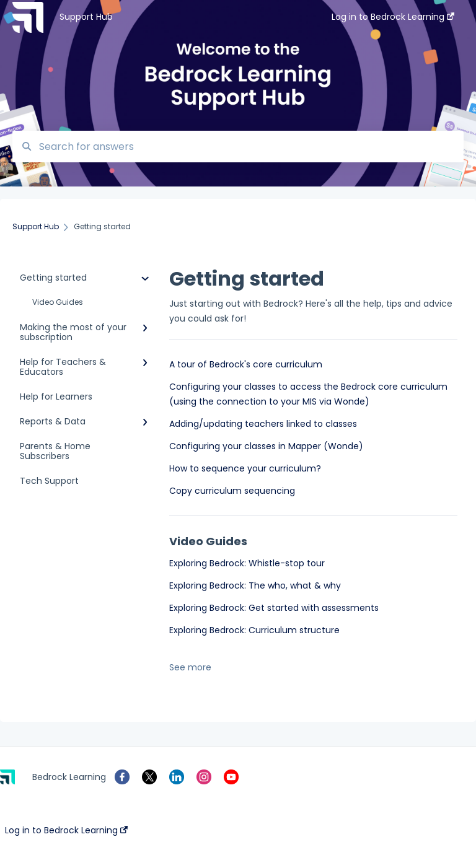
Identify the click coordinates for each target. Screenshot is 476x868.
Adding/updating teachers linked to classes (263, 424)
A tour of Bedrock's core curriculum (246, 364)
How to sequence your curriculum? (245, 468)
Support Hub (86, 17)
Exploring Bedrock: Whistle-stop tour (247, 563)
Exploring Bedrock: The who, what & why (255, 585)
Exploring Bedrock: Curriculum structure (254, 630)
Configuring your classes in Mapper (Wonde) (266, 446)
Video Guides (58, 302)
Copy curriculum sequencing (232, 491)
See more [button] (190, 667)
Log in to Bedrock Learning (66, 830)
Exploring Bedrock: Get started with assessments (274, 608)
